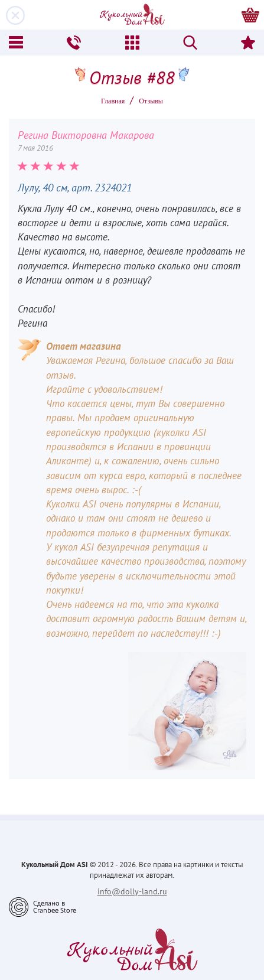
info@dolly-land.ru (132, 891)
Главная (113, 101)
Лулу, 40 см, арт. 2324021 (75, 188)
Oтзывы (151, 101)
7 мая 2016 (35, 148)
